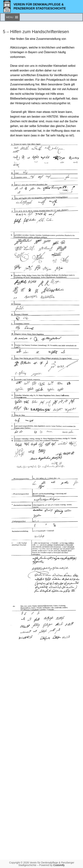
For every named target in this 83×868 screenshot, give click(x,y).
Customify (59, 865)
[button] (10, 17)
